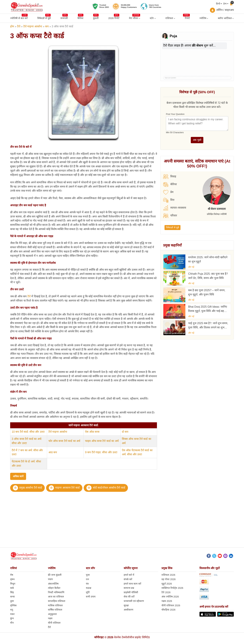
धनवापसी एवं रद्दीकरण (134, 601)
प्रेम (168, 192)
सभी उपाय (91, 597)
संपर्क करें (128, 579)
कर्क (12, 588)
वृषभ (12, 579)
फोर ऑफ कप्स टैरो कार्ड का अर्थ (64, 441)
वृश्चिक (13, 605)
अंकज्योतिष (53, 584)
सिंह (12, 592)
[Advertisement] (122, 524)
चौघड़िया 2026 (168, 610)
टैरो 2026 (166, 592)
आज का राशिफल (56, 597)
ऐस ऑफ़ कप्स (92, 432)
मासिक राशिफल (55, 605)
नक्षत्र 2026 (167, 601)
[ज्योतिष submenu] (207, 18)
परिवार (170, 216)
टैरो (19, 26)
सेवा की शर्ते (129, 597)
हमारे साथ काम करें (132, 584)
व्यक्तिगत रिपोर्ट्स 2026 (172, 588)
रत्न (87, 579)
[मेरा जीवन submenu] (140, 18)
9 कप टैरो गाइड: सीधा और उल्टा (101, 452)
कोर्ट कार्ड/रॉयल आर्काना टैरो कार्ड (109, 488)
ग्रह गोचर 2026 (169, 579)
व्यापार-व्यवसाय (175, 208)
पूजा (88, 575)
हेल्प (225, 4)
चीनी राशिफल (54, 623)
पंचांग (50, 579)
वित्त (169, 200)
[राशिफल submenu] (174, 18)
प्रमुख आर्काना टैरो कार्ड (31, 488)
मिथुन (13, 584)
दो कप (125, 432)
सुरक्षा (126, 605)
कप (47, 26)
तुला (12, 601)
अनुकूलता (52, 614)
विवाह (170, 177)
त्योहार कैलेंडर (54, 588)
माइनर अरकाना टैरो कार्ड (67, 488)
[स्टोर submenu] (155, 18)
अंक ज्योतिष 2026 (170, 597)
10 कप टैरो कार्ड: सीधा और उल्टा (28, 432)
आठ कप (53, 452)
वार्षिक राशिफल (55, 610)
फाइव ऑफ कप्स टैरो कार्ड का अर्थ (102, 441)
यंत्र (87, 584)
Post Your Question (175, 114)
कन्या (12, 597)
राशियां (13, 568)
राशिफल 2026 (168, 575)
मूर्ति (88, 592)
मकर (12, 614)
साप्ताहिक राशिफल (57, 601)
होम (12, 26)
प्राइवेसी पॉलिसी (131, 592)
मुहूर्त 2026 (167, 584)
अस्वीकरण (128, 610)
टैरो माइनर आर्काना (33, 26)
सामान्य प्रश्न (129, 588)
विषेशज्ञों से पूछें (172, 227)
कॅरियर (170, 184)
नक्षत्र (50, 618)
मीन (12, 623)
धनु (12, 610)
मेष (12, 575)
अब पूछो (197, 140)
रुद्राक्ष (89, 588)
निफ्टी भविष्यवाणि (56, 592)
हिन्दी (218, 4)
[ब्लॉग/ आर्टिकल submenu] (233, 18)
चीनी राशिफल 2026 (171, 605)
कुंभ (12, 618)
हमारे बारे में (129, 575)
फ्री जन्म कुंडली (55, 575)
